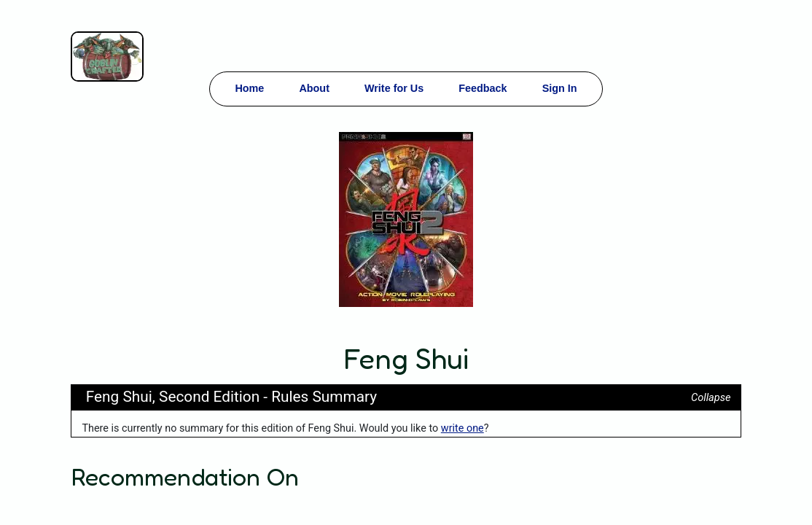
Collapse (711, 398)
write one (462, 428)
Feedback (483, 88)
